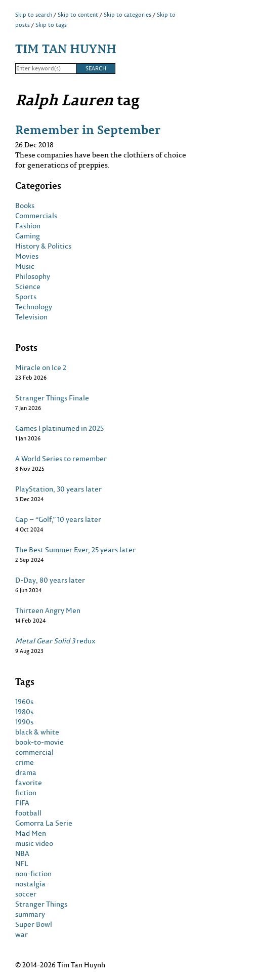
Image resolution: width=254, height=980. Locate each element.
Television (31, 317)
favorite (29, 783)
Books (25, 206)
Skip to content (78, 15)
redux (55, 641)
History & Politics (43, 246)
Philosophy (33, 276)
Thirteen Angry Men (48, 610)
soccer (26, 894)
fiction (26, 793)
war (22, 934)
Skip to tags (51, 25)
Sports (26, 297)
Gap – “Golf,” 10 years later (58, 519)
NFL (22, 864)
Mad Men (31, 833)
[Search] (46, 69)
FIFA (22, 803)
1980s (24, 712)
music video (34, 843)
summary (30, 914)
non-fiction (33, 874)
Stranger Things (41, 904)
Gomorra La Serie (44, 823)
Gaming (28, 236)
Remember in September (88, 129)
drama (26, 772)
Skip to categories (128, 15)
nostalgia (30, 884)
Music (25, 266)
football (28, 813)
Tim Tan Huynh (66, 48)
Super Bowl (34, 924)
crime (25, 762)
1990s (24, 722)
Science (28, 287)
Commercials (36, 216)
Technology (34, 307)
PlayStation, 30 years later (58, 489)
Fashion (28, 226)
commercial (34, 752)
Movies (27, 256)
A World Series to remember (61, 459)
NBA (22, 853)
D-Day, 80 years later (50, 580)
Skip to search (34, 15)
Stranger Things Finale (52, 398)
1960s (24, 702)
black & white (37, 732)
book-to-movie (39, 742)
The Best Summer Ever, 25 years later (75, 550)
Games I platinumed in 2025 (59, 428)
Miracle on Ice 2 (41, 367)
